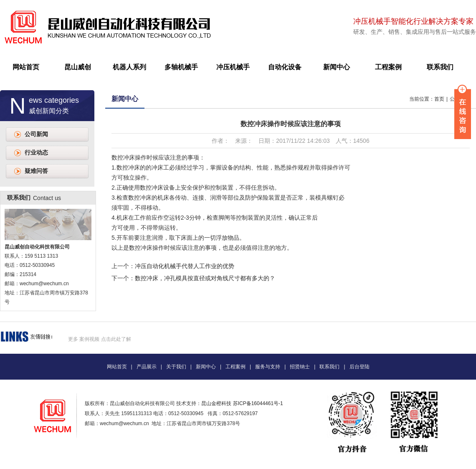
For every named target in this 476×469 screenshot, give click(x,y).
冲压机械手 (233, 67)
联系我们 (440, 67)
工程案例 (388, 67)
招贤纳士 (300, 367)
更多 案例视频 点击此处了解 (100, 339)
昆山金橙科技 (216, 403)
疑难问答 (36, 171)
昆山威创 (78, 67)
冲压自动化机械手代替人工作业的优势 (185, 266)
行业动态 (36, 153)
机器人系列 (129, 67)
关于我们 (176, 367)
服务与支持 (268, 367)
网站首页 (26, 67)
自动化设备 (285, 67)
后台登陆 (360, 367)
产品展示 (147, 367)
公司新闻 (36, 134)
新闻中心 (337, 67)
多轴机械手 (181, 67)
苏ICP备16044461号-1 (258, 403)
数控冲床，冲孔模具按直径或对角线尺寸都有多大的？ (205, 278)
